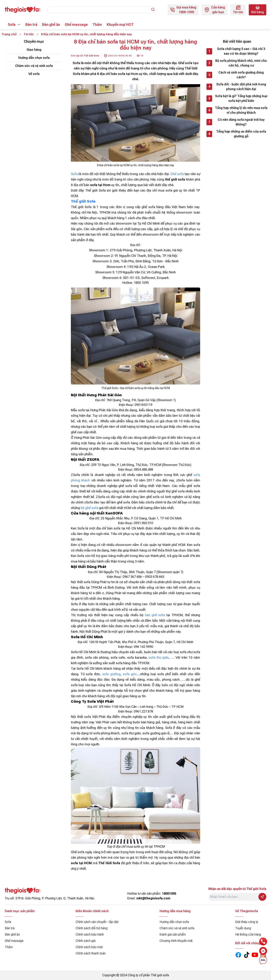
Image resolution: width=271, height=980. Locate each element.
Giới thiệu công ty (247, 922)
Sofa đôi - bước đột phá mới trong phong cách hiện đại (241, 87)
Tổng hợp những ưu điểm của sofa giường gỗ (241, 134)
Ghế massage (76, 24)
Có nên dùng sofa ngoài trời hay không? (241, 122)
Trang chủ (9, 34)
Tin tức (29, 34)
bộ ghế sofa (89, 508)
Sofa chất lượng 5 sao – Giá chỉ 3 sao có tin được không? (241, 51)
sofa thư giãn (159, 658)
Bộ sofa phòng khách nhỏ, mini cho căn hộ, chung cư (241, 63)
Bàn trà (31, 24)
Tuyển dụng (243, 928)
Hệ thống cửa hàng (248, 934)
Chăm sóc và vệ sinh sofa (34, 66)
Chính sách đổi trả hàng (92, 928)
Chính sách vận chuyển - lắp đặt (97, 922)
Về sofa (34, 74)
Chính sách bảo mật (89, 947)
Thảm (97, 24)
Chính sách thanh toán (91, 953)
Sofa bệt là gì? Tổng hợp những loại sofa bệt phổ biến (241, 99)
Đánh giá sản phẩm (173, 934)
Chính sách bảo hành (90, 934)
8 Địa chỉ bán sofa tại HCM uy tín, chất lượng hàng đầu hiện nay (87, 34)
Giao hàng (34, 50)
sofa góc (130, 674)
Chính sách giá (86, 941)
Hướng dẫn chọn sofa (34, 58)
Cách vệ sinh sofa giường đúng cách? (241, 75)
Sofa (12, 24)
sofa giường (111, 674)
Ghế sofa (177, 174)
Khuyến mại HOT (120, 24)
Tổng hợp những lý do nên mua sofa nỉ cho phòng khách (241, 110)
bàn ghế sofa (155, 615)
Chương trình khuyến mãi (176, 941)
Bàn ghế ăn (51, 24)
